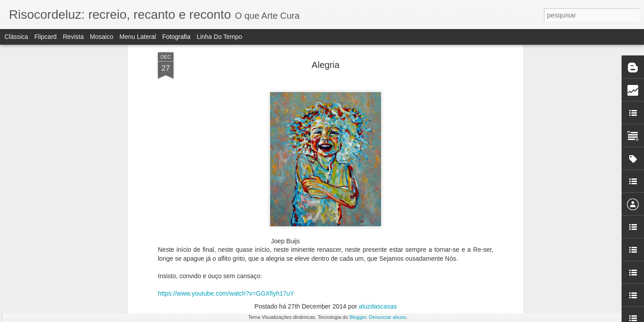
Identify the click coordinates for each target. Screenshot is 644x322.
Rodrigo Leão (382, 159)
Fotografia (176, 37)
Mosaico (102, 37)
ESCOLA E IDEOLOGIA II (67, 159)
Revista (73, 37)
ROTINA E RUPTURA (57, 275)
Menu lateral (138, 37)
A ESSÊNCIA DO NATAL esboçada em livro (521, 160)
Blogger (358, 317)
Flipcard (46, 37)
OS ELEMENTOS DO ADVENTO (185, 280)
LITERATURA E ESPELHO (498, 281)
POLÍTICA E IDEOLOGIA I (172, 159)
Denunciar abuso (388, 317)
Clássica (16, 37)
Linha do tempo (220, 37)
